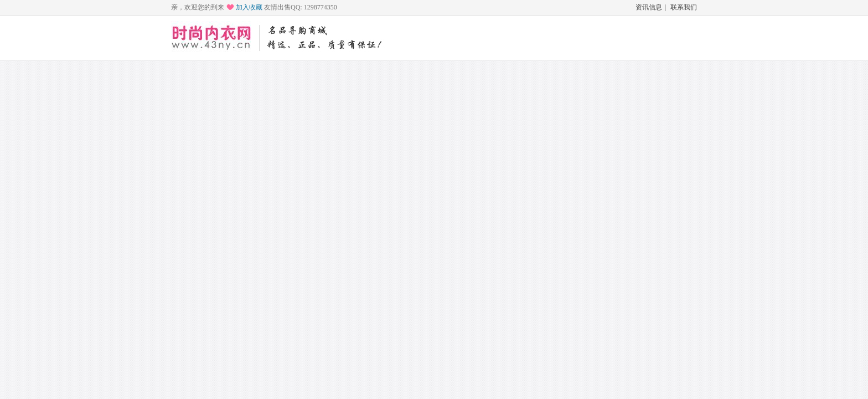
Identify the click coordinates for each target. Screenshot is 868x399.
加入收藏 (249, 7)
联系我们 (684, 7)
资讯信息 (649, 7)
